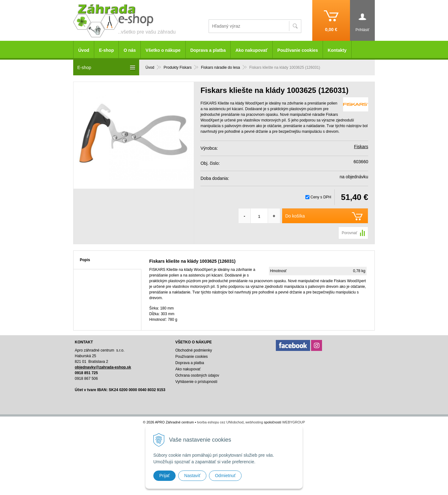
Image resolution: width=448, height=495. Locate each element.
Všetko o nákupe (163, 50)
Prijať (164, 476)
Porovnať (350, 233)
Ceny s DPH (321, 197)
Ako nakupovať (251, 50)
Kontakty (337, 50)
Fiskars (361, 147)
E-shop (106, 50)
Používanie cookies (298, 50)
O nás (130, 50)
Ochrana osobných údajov (197, 375)
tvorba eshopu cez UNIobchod (220, 422)
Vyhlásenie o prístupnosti (196, 382)
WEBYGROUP (294, 422)
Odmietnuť (225, 476)
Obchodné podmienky (194, 350)
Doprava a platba (208, 50)
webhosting (254, 422)
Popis (85, 260)
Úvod (84, 50)
